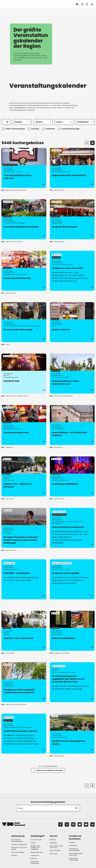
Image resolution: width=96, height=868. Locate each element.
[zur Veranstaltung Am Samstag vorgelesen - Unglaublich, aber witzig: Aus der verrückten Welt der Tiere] (72, 682)
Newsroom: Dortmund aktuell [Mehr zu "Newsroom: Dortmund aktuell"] (19, 848)
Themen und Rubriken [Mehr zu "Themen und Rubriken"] (19, 844)
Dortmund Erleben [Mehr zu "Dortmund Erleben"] (18, 852)
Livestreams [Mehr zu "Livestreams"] (35, 855)
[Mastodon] (73, 824)
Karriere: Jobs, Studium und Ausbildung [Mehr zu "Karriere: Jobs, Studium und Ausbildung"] (36, 848)
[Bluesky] (80, 824)
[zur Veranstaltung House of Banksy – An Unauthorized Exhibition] (72, 425)
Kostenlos (34, 129)
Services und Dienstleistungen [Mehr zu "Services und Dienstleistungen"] (17, 840)
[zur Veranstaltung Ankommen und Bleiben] (72, 631)
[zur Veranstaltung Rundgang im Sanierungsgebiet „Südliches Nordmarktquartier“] (24, 682)
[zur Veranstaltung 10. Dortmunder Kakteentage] (24, 322)
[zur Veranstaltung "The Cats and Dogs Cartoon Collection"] (24, 168)
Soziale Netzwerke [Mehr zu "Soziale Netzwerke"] (37, 852)
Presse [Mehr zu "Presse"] (33, 843)
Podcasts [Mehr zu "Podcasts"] (34, 859)
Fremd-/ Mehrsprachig (69, 129)
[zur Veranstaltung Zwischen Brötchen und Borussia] (72, 528)
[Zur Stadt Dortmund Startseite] (14, 4)
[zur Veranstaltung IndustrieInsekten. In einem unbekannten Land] (72, 374)
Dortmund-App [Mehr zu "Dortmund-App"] (36, 840)
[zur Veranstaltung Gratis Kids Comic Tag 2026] (72, 579)
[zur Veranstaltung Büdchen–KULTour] (72, 322)
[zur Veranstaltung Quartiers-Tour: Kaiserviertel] (24, 631)
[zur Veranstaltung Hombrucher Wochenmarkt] (24, 271)
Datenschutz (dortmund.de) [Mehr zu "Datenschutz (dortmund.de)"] (74, 850)
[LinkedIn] (92, 824)
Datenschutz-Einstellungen (74, 859)
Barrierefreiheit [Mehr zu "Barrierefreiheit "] (55, 851)
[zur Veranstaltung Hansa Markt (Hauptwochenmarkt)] (24, 219)
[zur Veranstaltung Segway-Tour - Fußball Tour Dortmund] (24, 476)
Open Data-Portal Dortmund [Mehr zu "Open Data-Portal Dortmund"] (56, 847)
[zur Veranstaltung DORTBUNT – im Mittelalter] (24, 579)
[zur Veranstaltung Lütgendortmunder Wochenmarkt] (72, 168)
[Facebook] (60, 824)
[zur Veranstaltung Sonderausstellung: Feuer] (24, 425)
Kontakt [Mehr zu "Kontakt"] (72, 843)
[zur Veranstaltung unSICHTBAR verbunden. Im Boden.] (24, 734)
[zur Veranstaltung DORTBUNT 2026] (24, 374)
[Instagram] (67, 824)
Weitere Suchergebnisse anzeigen (48, 770)
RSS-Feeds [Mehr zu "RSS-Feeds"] (54, 854)
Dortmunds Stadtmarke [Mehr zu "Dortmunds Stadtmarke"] (35, 862)
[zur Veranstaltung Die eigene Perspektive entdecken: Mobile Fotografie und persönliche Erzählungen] (24, 528)
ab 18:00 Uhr (49, 129)
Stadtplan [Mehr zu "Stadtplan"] (53, 843)
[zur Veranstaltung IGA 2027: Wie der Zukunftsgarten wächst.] (72, 734)
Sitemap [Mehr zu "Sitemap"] (53, 840)
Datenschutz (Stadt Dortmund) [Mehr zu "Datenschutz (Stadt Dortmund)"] (76, 854)
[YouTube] (86, 824)
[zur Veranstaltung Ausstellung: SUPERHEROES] (72, 476)
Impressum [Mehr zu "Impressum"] (73, 846)
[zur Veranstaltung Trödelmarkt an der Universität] (72, 271)
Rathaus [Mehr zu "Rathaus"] (14, 855)
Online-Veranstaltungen (14, 129)
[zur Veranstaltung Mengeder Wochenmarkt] (72, 219)
